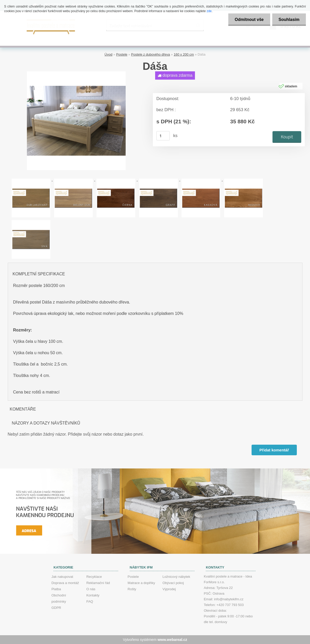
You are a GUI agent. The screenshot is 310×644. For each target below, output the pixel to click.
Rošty (132, 589)
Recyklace (94, 577)
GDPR (56, 608)
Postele (122, 54)
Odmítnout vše (249, 20)
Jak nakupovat (62, 577)
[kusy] (163, 136)
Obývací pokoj (173, 583)
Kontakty (93, 595)
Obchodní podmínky (59, 598)
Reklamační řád (98, 583)
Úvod (108, 54)
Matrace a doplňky (141, 583)
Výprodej (169, 589)
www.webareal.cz (172, 640)
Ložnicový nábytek (176, 577)
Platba (56, 589)
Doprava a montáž (65, 583)
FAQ (90, 601)
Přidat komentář (274, 450)
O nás (91, 589)
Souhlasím (289, 20)
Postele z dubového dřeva (150, 54)
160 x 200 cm (184, 54)
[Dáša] (76, 73)
